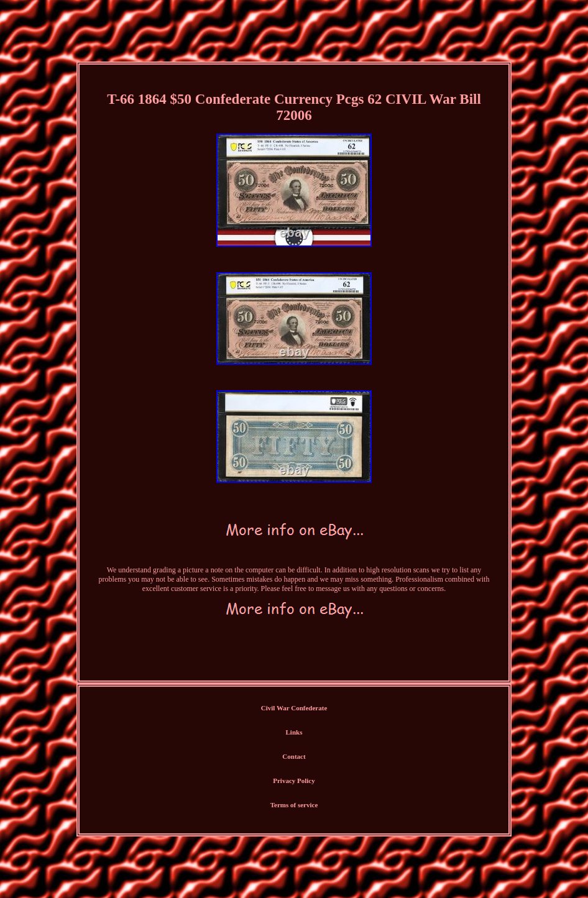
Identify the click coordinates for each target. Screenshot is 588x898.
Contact (294, 756)
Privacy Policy (294, 781)
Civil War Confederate (294, 708)
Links (294, 732)
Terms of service (294, 805)
